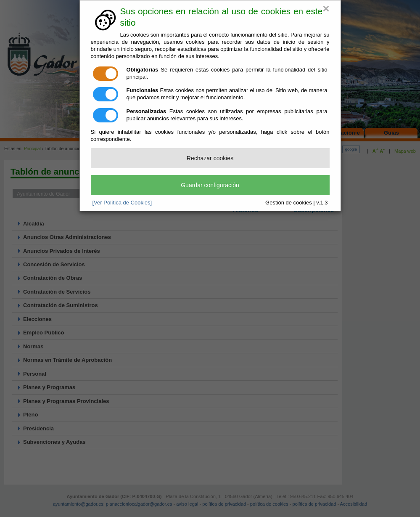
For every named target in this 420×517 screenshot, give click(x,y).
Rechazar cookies (210, 158)
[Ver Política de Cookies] (122, 203)
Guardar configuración (210, 185)
